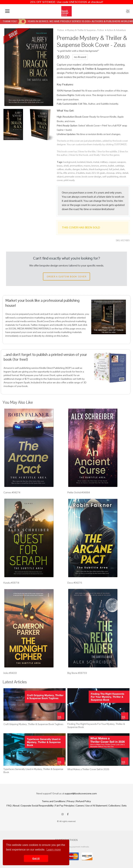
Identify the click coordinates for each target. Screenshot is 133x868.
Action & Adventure (116, 30)
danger (76, 169)
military (104, 162)
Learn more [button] (54, 850)
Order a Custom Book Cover (66, 276)
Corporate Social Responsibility (37, 806)
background (70, 162)
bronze (95, 166)
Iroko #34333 (10, 673)
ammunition (76, 166)
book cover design (92, 177)
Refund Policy (83, 801)
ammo (103, 166)
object (60, 177)
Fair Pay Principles (65, 806)
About (16, 806)
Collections (114, 806)
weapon (121, 162)
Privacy (71, 801)
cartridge (120, 166)
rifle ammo (69, 173)
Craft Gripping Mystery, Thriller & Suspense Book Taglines (33, 724)
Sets (124, 806)
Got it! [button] (36, 858)
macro (87, 166)
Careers (80, 806)
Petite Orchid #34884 (79, 492)
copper (112, 162)
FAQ (9, 806)
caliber (60, 169)
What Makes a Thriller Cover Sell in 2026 (88, 769)
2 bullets (80, 173)
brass (60, 166)
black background (98, 169)
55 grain (101, 173)
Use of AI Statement (96, 806)
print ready (69, 180)
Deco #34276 (75, 583)
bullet (111, 166)
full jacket (114, 169)
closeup (110, 173)
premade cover (73, 177)
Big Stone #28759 (77, 673)
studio (68, 169)
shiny (119, 173)
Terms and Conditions (54, 801)
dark (122, 169)
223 (94, 173)
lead (88, 173)
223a (59, 173)
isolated (81, 162)
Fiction (61, 30)
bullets (84, 169)
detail (125, 173)
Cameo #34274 (12, 492)
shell (66, 166)
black (89, 162)
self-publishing (110, 177)
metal (96, 162)
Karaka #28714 (11, 583)
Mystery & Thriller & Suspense (81, 30)
